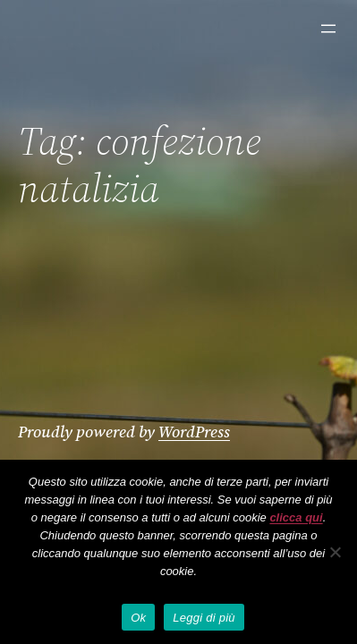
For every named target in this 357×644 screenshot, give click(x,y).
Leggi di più (204, 618)
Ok (138, 618)
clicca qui (296, 517)
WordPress (194, 432)
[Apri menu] (328, 29)
